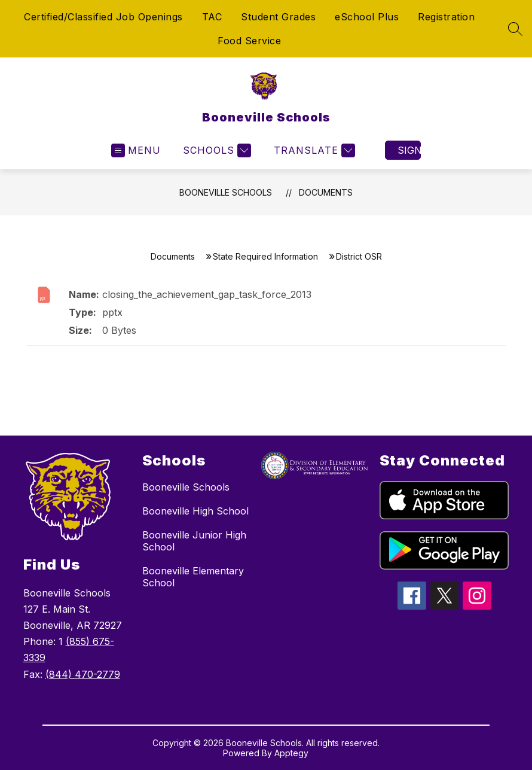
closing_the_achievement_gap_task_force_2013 (207, 294)
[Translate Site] (313, 150)
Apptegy (291, 753)
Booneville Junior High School (194, 541)
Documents (326, 192)
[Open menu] (136, 150)
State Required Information (265, 256)
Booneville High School (195, 511)
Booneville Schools (226, 192)
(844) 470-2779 (83, 674)
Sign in (409, 150)
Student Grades (278, 17)
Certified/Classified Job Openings (103, 17)
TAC (212, 17)
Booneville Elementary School (193, 577)
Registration (446, 17)
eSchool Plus (367, 17)
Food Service (249, 41)
